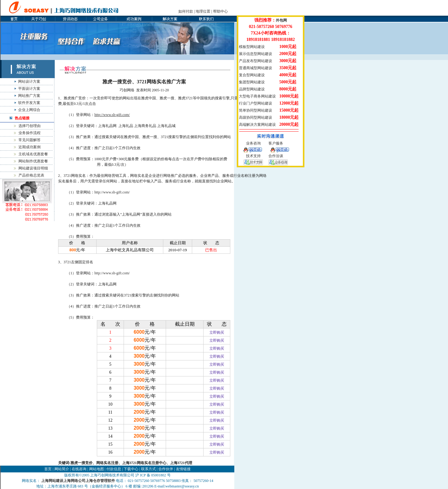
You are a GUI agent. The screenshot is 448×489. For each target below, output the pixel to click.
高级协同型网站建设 (256, 117)
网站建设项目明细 (33, 168)
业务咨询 (253, 143)
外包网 (281, 20)
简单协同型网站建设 (256, 110)
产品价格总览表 (31, 175)
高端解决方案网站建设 (257, 125)
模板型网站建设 (252, 47)
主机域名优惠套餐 (33, 154)
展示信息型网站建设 (256, 54)
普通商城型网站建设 (256, 68)
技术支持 (253, 156)
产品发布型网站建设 (256, 61)
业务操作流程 (30, 133)
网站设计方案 (29, 81)
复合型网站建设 (252, 75)
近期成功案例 (30, 147)
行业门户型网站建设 (256, 103)
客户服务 (276, 143)
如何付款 (186, 11)
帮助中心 (220, 11)
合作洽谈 (276, 156)
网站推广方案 (29, 96)
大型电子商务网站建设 (257, 96)
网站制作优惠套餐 (33, 161)
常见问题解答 (30, 140)
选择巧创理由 (30, 126)
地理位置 (203, 11)
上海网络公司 (74, 481)
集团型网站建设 (252, 82)
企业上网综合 (29, 110)
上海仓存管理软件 (100, 481)
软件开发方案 (29, 103)
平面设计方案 (29, 89)
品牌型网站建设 (252, 89)
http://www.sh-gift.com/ (112, 115)
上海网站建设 (52, 481)
